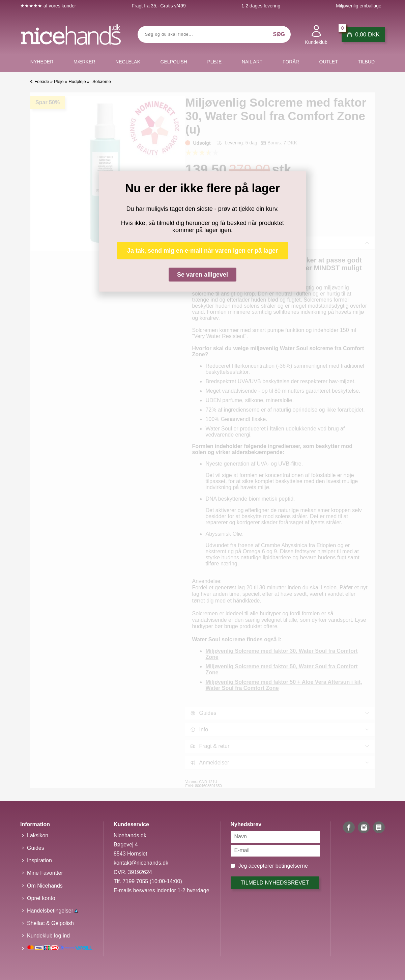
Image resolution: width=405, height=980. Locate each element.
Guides (36, 848)
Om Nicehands (45, 886)
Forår (291, 62)
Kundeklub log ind (48, 936)
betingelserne (292, 866)
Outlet (329, 62)
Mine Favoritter (45, 873)
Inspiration (39, 860)
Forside (42, 81)
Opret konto (41, 898)
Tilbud (366, 62)
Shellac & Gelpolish (50, 923)
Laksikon (38, 835)
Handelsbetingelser (52, 911)
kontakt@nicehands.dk (141, 863)
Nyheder (42, 62)
